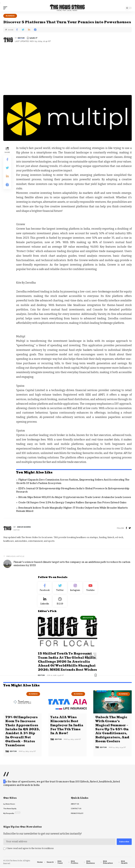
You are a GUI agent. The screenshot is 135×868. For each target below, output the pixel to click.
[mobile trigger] (6, 8)
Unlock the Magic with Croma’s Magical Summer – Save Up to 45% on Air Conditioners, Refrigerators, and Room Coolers (112, 730)
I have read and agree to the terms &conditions (30, 849)
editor (21, 38)
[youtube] (90, 588)
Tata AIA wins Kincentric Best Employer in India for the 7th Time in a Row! (67, 726)
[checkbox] (4, 849)
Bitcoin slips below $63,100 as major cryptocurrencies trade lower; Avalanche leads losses (75, 497)
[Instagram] (75, 588)
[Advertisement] (67, 70)
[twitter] (130, 528)
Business (10, 16)
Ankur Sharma (24, 527)
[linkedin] (45, 603)
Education (88, 620)
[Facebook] (126, 528)
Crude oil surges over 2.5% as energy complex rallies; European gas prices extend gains (72, 503)
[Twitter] (60, 588)
